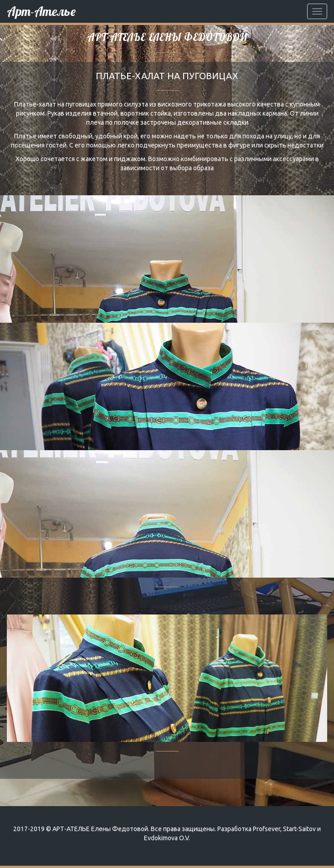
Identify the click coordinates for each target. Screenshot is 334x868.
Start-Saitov (299, 829)
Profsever (267, 829)
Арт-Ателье (41, 11)
